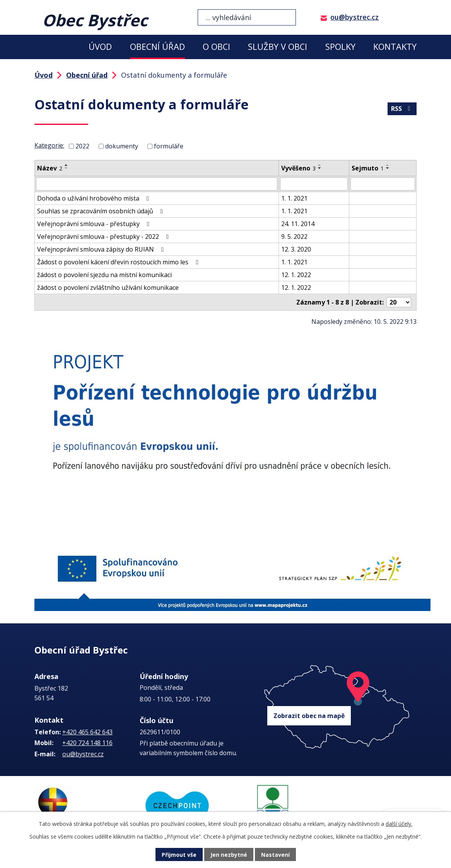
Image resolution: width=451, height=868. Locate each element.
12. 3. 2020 (296, 249)
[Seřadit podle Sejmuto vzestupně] (388, 165)
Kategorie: (49, 145)
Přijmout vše (179, 855)
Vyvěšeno (298, 168)
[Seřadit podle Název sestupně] (67, 168)
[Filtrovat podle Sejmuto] (383, 184)
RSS (402, 109)
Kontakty (395, 47)
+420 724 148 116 (87, 743)
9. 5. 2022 (294, 237)
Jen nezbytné (229, 855)
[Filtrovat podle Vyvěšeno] (314, 184)
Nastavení (275, 855)
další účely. (399, 824)
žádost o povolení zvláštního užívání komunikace (108, 288)
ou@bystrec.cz (354, 17)
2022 (82, 146)
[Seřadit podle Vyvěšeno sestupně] (320, 168)
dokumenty (122, 146)
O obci (216, 47)
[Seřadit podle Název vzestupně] (67, 165)
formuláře (169, 146)
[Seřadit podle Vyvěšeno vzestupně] (320, 165)
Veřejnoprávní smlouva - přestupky (95, 224)
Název (50, 168)
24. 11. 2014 (298, 224)
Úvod (100, 47)
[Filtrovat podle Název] (157, 184)
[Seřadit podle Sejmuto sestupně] (388, 168)
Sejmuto (368, 168)
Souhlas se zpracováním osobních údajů (101, 211)
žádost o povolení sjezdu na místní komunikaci (104, 275)
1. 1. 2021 (294, 198)
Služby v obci (278, 47)
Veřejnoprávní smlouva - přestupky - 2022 (104, 237)
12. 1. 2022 (296, 275)
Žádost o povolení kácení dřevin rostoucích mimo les (119, 262)
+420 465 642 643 (87, 732)
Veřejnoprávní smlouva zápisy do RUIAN (102, 249)
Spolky (340, 47)
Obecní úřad (157, 47)
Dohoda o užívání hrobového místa (94, 198)
